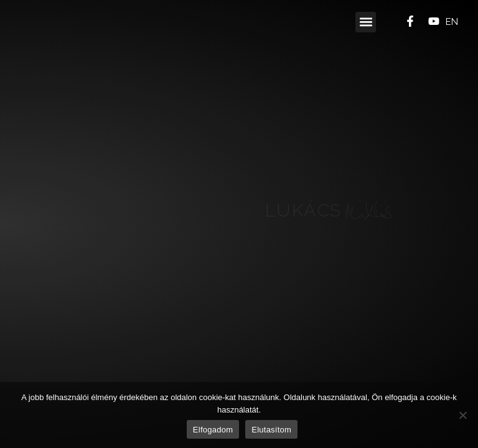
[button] (366, 22)
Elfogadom (213, 430)
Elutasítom (271, 430)
